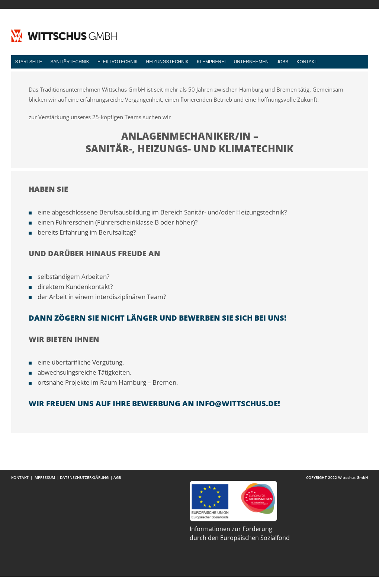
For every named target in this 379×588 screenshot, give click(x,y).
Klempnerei (211, 62)
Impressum (44, 477)
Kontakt (307, 62)
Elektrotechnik (118, 62)
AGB (117, 477)
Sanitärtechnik (70, 62)
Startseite (29, 62)
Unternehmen (251, 62)
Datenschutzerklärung (84, 477)
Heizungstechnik (168, 62)
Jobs (282, 62)
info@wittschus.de (237, 403)
